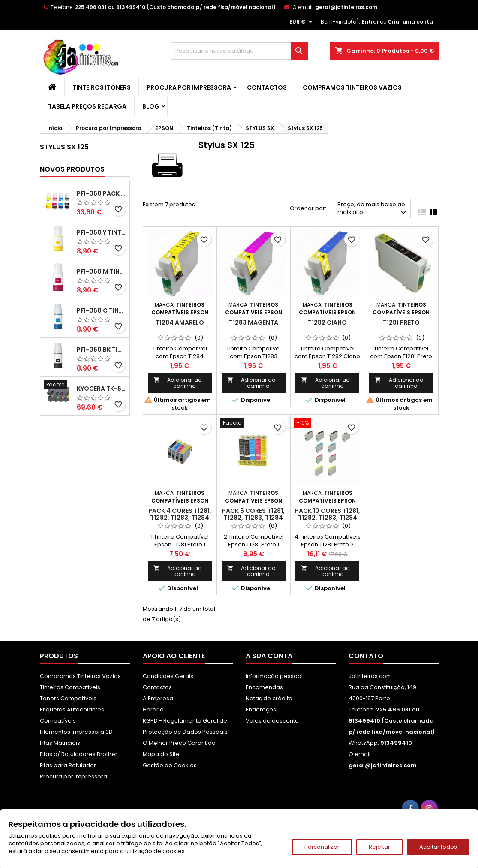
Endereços (261, 710)
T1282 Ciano (327, 322)
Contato (366, 656)
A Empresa (158, 698)
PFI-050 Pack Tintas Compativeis (101, 193)
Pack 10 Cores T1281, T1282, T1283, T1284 (328, 514)
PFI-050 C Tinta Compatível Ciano (101, 310)
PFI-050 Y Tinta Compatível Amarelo (101, 232)
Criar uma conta (410, 22)
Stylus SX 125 (64, 147)
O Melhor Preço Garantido (179, 743)
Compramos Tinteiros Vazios (352, 87)
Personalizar (322, 847)
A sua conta (269, 656)
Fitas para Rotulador (68, 765)
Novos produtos (72, 169)
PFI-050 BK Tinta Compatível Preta (101, 350)
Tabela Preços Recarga (87, 106)
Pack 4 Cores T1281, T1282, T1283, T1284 (180, 514)
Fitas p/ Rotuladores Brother (79, 754)
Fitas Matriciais (60, 743)
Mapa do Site (161, 754)
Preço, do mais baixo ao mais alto (373, 209)
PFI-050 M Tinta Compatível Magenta (101, 271)
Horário (153, 710)
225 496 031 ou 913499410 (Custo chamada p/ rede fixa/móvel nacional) (175, 7)
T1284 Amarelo (180, 322)
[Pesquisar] (239, 51)
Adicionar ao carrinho (178, 383)
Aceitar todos (438, 847)
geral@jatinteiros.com (346, 7)
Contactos (267, 87)
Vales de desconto (272, 721)
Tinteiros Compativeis (70, 687)
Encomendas (264, 687)
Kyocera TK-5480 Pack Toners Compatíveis (101, 389)
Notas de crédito (269, 698)
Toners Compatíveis (68, 698)
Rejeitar (379, 847)
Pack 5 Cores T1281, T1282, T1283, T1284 (253, 514)
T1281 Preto (401, 322)
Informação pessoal (274, 676)
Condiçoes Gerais (168, 676)
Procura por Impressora (189, 87)
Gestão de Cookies (170, 765)
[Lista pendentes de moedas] (302, 22)
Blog (151, 106)
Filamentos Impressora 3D (76, 732)
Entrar (370, 22)
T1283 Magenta (254, 322)
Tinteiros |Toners (102, 87)
